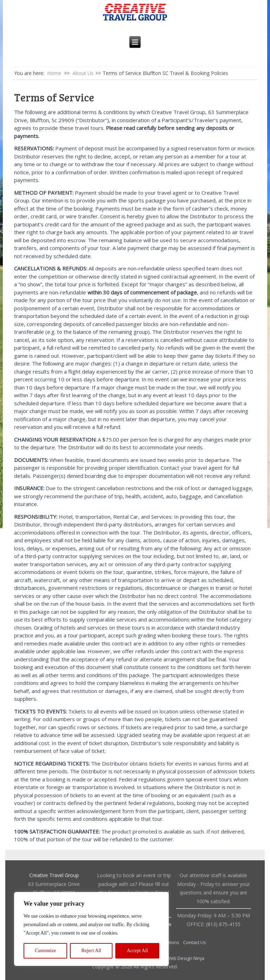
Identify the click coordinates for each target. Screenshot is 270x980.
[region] (91, 929)
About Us (83, 73)
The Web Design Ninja (181, 958)
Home (54, 73)
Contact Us (195, 942)
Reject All (91, 951)
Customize (45, 951)
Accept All (137, 951)
